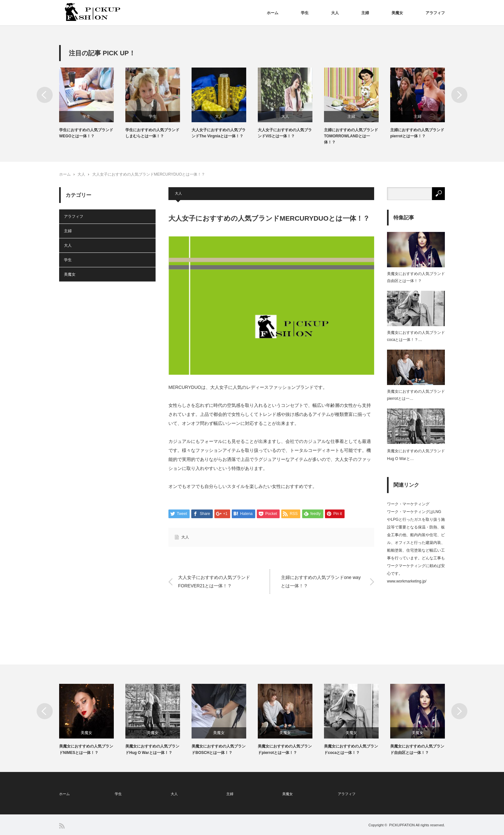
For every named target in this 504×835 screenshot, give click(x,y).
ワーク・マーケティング (408, 504)
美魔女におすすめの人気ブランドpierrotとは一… (416, 395)
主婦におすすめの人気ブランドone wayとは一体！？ (321, 581)
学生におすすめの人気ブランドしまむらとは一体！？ (152, 133)
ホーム (273, 13)
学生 (305, 13)
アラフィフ (435, 13)
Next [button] (459, 95)
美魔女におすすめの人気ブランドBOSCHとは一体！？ (219, 749)
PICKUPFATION (402, 825)
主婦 (365, 13)
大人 (335, 13)
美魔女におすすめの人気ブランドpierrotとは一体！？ (285, 749)
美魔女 (397, 13)
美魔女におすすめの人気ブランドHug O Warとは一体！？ (152, 749)
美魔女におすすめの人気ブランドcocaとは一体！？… (416, 336)
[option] (92, 103)
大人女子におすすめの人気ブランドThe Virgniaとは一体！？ (219, 133)
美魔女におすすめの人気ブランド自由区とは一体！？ (416, 277)
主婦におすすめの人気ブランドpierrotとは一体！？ (417, 133)
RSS (62, 826)
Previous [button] (45, 95)
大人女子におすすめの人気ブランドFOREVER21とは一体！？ (214, 581)
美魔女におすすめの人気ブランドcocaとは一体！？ (351, 749)
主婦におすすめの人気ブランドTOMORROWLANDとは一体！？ (351, 136)
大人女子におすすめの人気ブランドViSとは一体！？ (285, 133)
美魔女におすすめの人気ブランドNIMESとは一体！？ (86, 749)
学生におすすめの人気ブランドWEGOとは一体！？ (86, 133)
